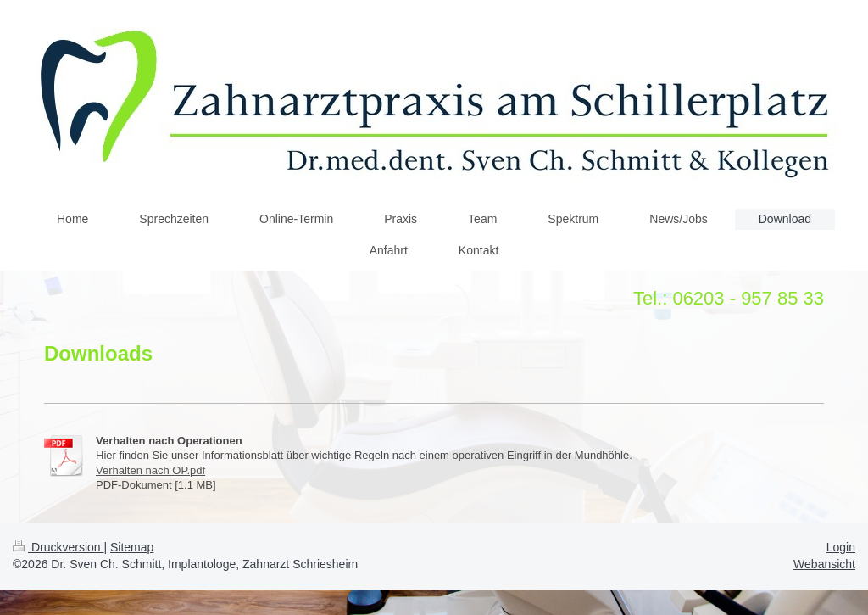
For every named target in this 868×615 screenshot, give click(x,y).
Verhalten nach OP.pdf (150, 470)
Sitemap (132, 547)
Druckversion (58, 547)
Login (841, 547)
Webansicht (824, 564)
